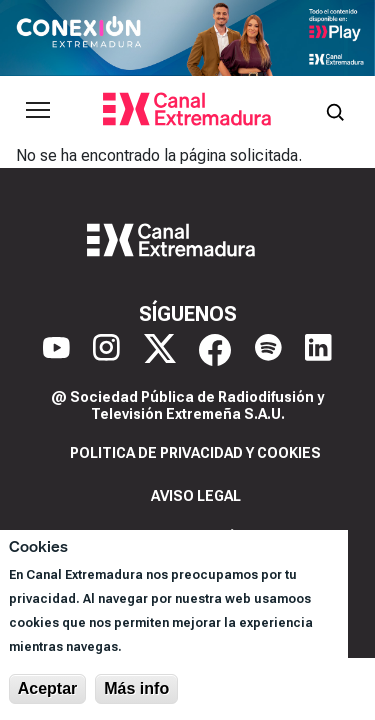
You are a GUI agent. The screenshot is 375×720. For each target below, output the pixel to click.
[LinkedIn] (318, 350)
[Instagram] (106, 350)
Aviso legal (196, 496)
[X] (160, 350)
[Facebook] (215, 350)
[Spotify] (268, 350)
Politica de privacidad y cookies (195, 453)
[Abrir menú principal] (38, 110)
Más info (136, 688)
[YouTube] (56, 350)
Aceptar (48, 688)
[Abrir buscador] (335, 110)
